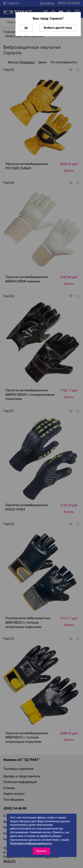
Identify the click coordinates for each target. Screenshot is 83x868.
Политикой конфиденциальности (31, 843)
